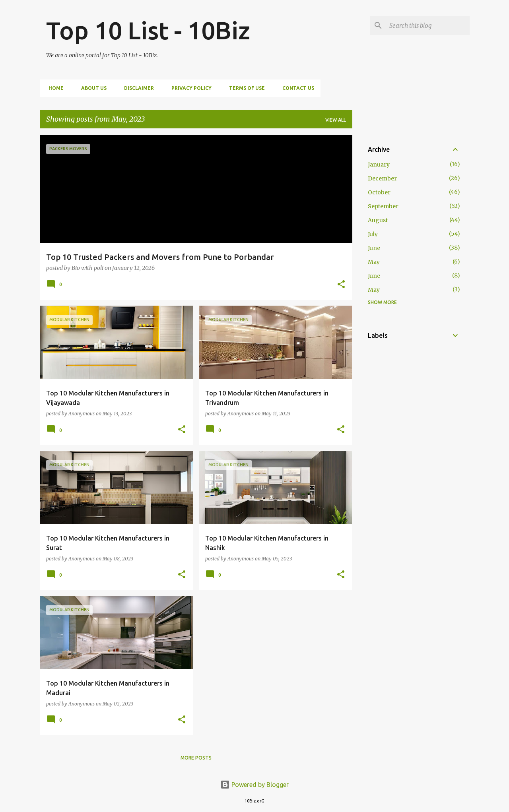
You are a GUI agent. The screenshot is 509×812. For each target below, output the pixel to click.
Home (54, 88)
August (378, 220)
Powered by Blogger (254, 785)
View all (336, 120)
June (374, 248)
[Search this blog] (428, 25)
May (374, 262)
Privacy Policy (189, 88)
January (379, 165)
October (379, 192)
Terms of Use (245, 88)
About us (91, 88)
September (383, 206)
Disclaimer (137, 88)
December (382, 178)
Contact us (296, 88)
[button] (341, 285)
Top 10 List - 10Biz (148, 30)
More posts (196, 758)
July (373, 234)
